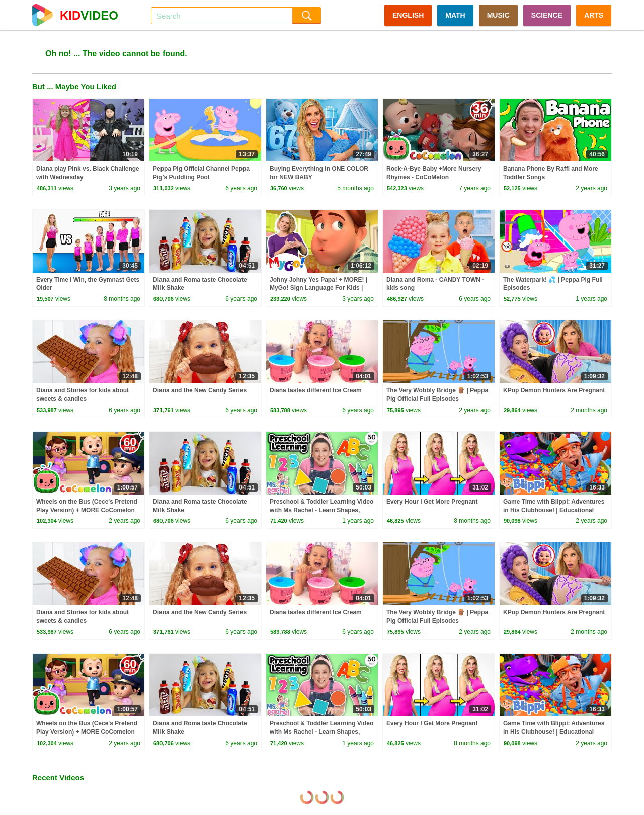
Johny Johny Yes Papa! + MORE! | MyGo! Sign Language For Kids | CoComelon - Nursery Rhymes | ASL (322, 288)
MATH (455, 15)
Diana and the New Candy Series (200, 390)
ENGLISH (408, 15)
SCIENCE (547, 15)
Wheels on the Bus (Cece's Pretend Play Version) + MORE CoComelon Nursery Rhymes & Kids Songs (87, 510)
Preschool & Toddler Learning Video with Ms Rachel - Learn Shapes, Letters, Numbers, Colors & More (321, 510)
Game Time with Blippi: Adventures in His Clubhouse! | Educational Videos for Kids (554, 510)
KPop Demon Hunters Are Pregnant (554, 390)
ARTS (594, 15)
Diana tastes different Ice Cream (316, 390)
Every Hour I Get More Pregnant (432, 502)
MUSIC (498, 15)
